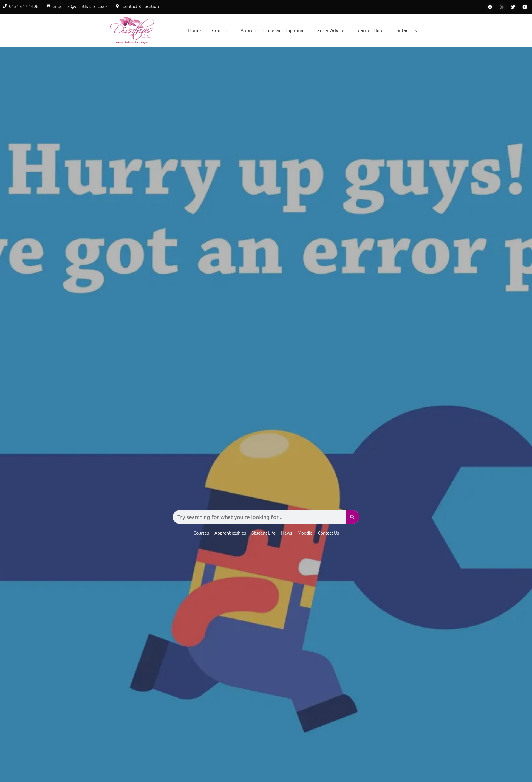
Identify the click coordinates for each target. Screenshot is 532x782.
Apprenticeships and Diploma (272, 30)
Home (195, 30)
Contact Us (405, 30)
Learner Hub (369, 30)
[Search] (352, 517)
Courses (221, 30)
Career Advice (329, 30)
